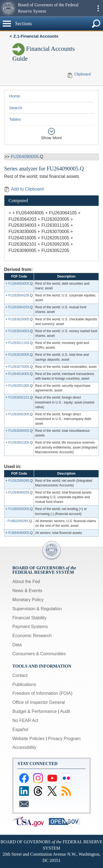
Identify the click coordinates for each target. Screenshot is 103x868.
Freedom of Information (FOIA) (42, 693)
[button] (8, 8)
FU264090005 (25, 157)
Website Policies (28, 739)
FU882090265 (18, 521)
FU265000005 (19, 509)
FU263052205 (19, 443)
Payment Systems (30, 627)
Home (15, 96)
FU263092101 (19, 397)
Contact (20, 675)
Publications (24, 684)
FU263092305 (19, 414)
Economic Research (32, 636)
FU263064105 (19, 295)
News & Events (27, 591)
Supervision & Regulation (37, 609)
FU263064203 (19, 307)
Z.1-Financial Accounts (36, 36)
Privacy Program (64, 739)
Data (17, 645)
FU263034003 (19, 331)
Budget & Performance (35, 711)
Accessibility (24, 747)
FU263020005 (19, 319)
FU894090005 (19, 533)
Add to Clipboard (24, 189)
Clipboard (82, 74)
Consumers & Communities (39, 654)
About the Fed (26, 582)
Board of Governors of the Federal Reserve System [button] (48, 8)
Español (20, 730)
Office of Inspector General (39, 702)
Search (16, 108)
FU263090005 (19, 431)
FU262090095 (19, 481)
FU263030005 (19, 355)
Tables (15, 119)
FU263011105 (19, 343)
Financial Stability (30, 618)
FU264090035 (19, 492)
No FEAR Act (25, 720)
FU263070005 (19, 367)
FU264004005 (19, 284)
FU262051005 (19, 386)
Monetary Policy (28, 600)
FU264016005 (19, 374)
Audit (65, 711)
